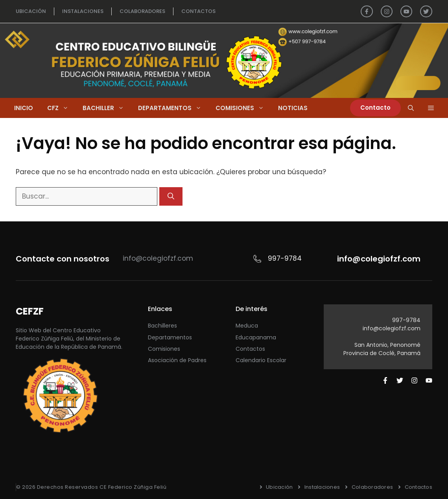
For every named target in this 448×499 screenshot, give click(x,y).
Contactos (250, 349)
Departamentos (173, 108)
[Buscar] (171, 197)
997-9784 (406, 320)
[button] (431, 108)
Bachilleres (162, 326)
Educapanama (256, 337)
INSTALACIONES (83, 11)
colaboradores (142, 11)
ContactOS (198, 11)
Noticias (293, 108)
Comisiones (243, 108)
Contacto (375, 108)
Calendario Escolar (261, 360)
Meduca (247, 326)
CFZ (61, 108)
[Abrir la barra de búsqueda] (411, 108)
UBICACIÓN (31, 11)
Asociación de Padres (177, 360)
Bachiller (107, 108)
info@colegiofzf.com (392, 328)
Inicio (24, 108)
